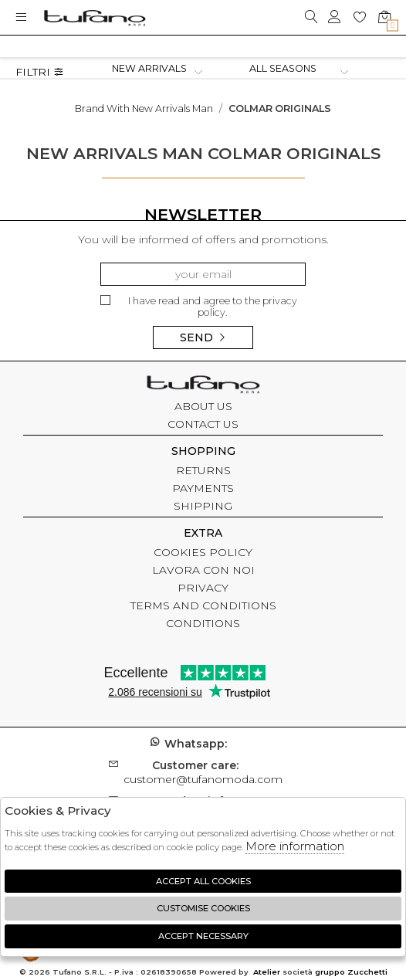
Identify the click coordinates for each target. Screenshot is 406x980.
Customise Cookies (203, 908)
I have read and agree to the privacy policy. (199, 307)
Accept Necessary (203, 936)
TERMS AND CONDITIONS (203, 605)
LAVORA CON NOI (203, 570)
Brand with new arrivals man (144, 109)
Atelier (267, 972)
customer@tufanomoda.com (203, 772)
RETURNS (203, 470)
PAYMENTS (203, 488)
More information (295, 846)
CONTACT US (203, 424)
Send (203, 337)
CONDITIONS (203, 623)
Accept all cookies (203, 881)
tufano (203, 386)
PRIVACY (203, 588)
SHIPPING (203, 506)
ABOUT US (203, 406)
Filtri (40, 72)
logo (95, 17)
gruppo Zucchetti (351, 972)
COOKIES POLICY (203, 552)
